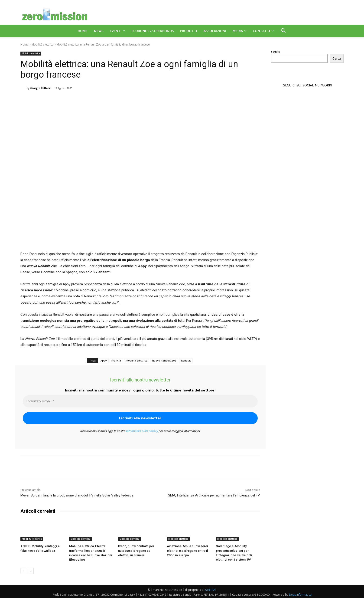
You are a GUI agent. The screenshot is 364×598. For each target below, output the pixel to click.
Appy (104, 360)
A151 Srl (210, 589)
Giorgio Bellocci (41, 88)
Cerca (275, 52)
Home (24, 44)
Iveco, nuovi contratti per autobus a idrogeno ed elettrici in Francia (140, 550)
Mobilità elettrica (43, 44)
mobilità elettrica (136, 360)
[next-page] (31, 570)
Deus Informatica (300, 594)
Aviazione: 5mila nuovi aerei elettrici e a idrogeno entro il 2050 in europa (187, 550)
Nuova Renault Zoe (164, 360)
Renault (186, 360)
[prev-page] (23, 570)
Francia (116, 360)
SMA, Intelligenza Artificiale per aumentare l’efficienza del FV (214, 495)
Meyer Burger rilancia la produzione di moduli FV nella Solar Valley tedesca (77, 495)
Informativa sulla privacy (142, 431)
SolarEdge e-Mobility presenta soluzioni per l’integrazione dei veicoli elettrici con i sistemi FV (237, 550)
